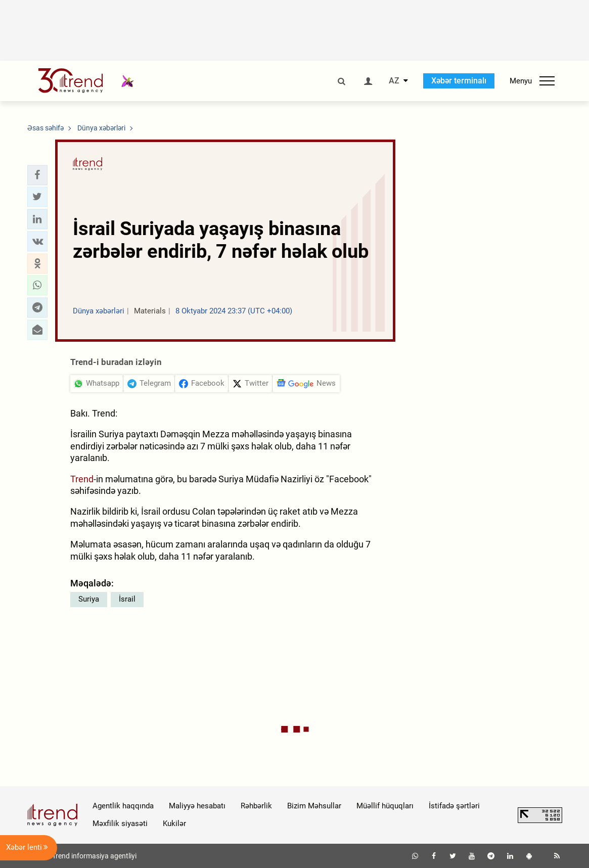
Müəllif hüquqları (385, 806)
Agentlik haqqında (123, 806)
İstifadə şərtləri (454, 806)
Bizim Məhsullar (314, 806)
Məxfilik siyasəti (120, 824)
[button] (37, 175)
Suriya (89, 599)
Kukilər (174, 824)
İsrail (127, 599)
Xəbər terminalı (459, 81)
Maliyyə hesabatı (197, 806)
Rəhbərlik (256, 806)
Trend (82, 479)
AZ (394, 81)
